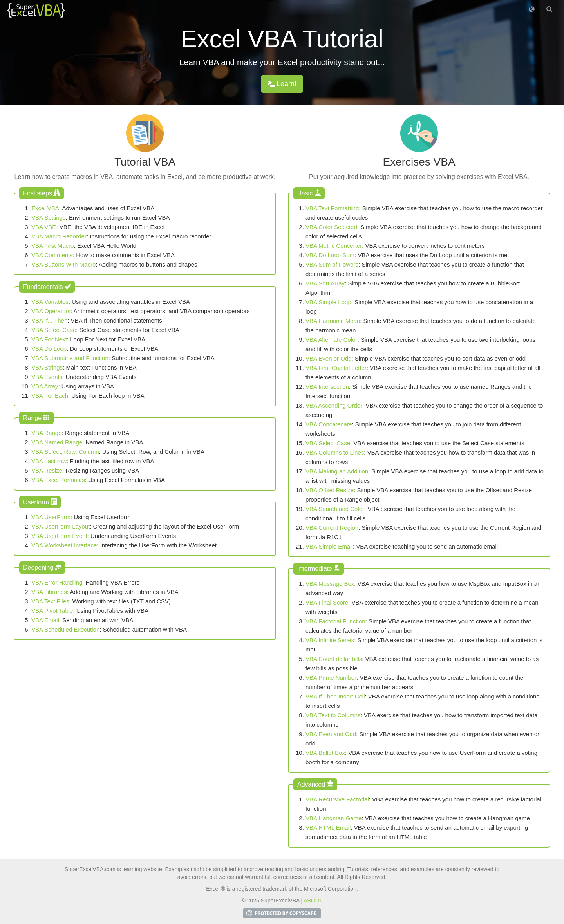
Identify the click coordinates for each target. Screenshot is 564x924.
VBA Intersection (327, 387)
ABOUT (313, 901)
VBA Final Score (327, 602)
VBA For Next (49, 339)
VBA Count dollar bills (334, 659)
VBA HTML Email (328, 827)
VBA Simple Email (329, 546)
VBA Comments (52, 255)
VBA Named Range (57, 442)
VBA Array (45, 386)
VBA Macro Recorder (59, 236)
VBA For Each (50, 396)
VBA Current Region (332, 528)
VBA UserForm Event (59, 536)
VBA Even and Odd (331, 734)
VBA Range (47, 433)
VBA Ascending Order (334, 405)
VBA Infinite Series (330, 640)
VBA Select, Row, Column (65, 452)
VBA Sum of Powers (332, 264)
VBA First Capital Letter (336, 368)
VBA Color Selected (331, 227)
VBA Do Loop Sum (330, 255)
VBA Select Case (54, 330)
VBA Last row (49, 461)
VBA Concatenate (329, 424)
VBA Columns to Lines (335, 452)
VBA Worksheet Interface (64, 545)
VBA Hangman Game (334, 818)
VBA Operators (51, 311)
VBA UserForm (51, 517)
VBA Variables (50, 302)
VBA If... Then (49, 320)
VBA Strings (47, 367)
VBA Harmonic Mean (333, 321)
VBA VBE (44, 227)
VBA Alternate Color (332, 340)
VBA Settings (49, 217)
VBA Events (47, 377)
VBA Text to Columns (333, 715)
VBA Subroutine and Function (70, 358)
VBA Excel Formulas (58, 480)
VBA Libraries (49, 592)
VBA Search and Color (335, 509)
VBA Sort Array (325, 283)
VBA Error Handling (57, 582)
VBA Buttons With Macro (63, 264)
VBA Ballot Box (325, 753)
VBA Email (45, 620)
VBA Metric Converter (334, 246)
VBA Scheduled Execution (65, 629)
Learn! (282, 84)
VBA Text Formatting (332, 208)
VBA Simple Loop (328, 302)
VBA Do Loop (49, 349)
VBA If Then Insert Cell (335, 696)
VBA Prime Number (331, 678)
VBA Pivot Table (52, 611)
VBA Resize (47, 470)
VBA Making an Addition (337, 471)
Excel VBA (45, 208)
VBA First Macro (52, 246)
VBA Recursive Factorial (337, 799)
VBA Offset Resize (330, 490)
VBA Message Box (330, 584)
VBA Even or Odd (329, 358)
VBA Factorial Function (335, 621)
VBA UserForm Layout (61, 526)
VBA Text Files (50, 601)
